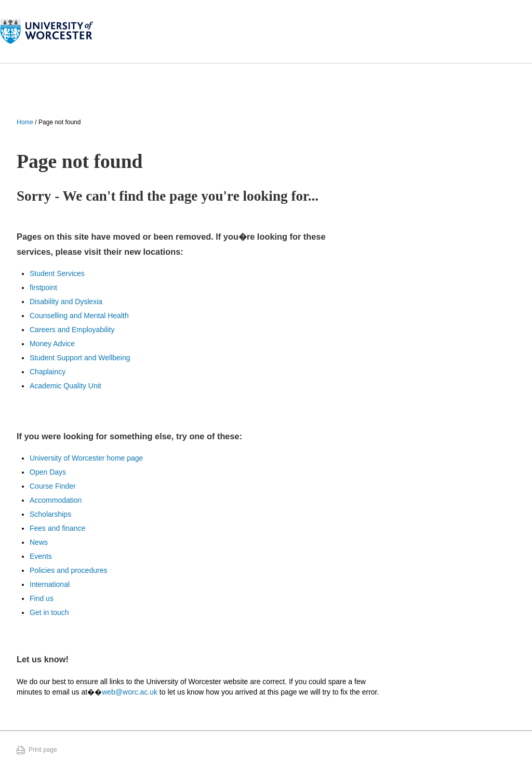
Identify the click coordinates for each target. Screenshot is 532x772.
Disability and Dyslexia (66, 302)
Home (25, 122)
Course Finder (53, 486)
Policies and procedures (68, 570)
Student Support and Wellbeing (80, 358)
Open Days (48, 472)
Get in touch (49, 612)
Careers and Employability (72, 330)
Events (41, 556)
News (39, 542)
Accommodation (56, 500)
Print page (43, 750)
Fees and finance (57, 528)
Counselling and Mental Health (79, 316)
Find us (42, 598)
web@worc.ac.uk (130, 692)
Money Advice (52, 344)
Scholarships (50, 514)
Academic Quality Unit (65, 386)
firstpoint (43, 287)
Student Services (57, 273)
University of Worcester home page (86, 458)
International (50, 584)
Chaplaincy (48, 372)
